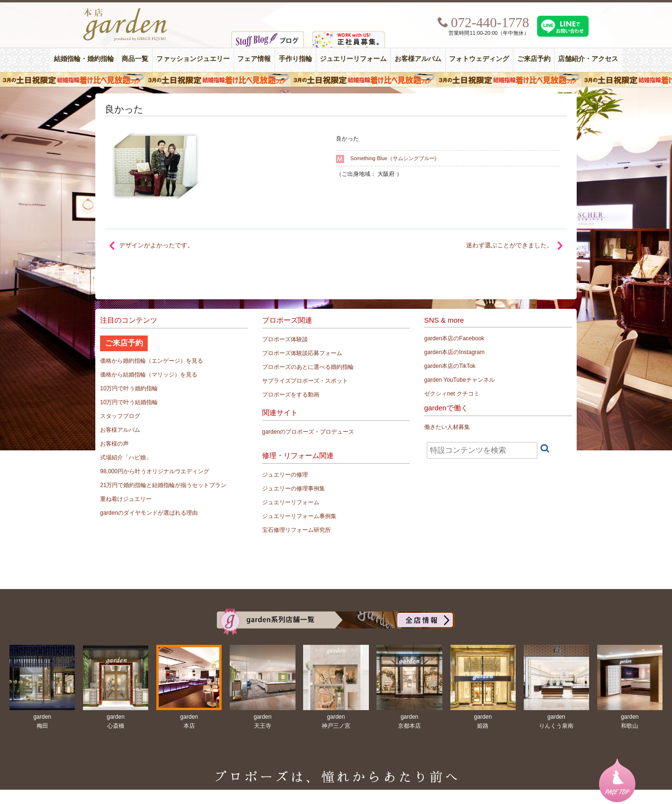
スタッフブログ (120, 416)
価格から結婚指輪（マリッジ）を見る (149, 375)
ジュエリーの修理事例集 (294, 489)
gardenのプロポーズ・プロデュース (308, 432)
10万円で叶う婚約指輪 (129, 388)
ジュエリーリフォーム (353, 59)
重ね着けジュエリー (126, 499)
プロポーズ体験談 (285, 339)
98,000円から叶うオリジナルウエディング (155, 471)
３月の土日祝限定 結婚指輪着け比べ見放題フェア (336, 80)
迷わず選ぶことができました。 (509, 245)
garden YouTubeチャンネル (459, 380)
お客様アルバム (418, 59)
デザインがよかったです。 (156, 245)
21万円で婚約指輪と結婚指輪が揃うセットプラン (163, 485)
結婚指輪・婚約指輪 (84, 59)
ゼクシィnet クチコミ (452, 394)
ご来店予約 (534, 59)
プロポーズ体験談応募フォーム (302, 353)
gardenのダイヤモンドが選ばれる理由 (149, 513)
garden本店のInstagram (454, 352)
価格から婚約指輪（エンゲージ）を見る (152, 361)
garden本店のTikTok (450, 366)
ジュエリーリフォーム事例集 (299, 516)
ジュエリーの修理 (285, 475)
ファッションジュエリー (193, 59)
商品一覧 (135, 59)
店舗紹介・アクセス (588, 59)
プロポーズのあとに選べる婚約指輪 (308, 367)
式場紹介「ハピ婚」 (126, 458)
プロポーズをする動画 (291, 395)
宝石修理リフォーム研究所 (296, 530)
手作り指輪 (295, 59)
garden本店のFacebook (454, 338)
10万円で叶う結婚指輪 (129, 402)
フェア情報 (254, 59)
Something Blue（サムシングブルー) (393, 158)
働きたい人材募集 (447, 427)
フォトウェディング (479, 59)
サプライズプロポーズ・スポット (305, 381)
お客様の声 (114, 444)
